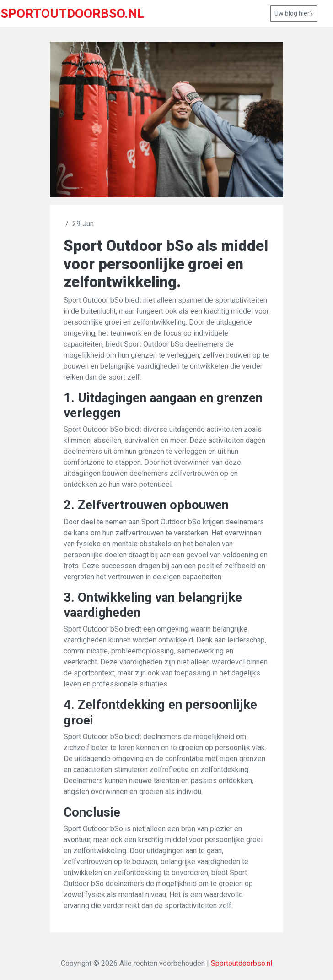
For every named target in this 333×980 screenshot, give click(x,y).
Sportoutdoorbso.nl (242, 963)
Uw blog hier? (294, 13)
